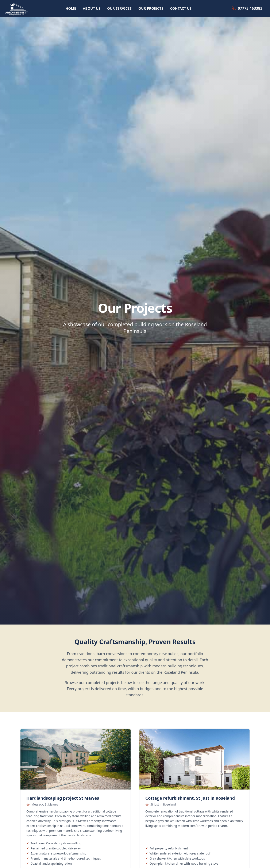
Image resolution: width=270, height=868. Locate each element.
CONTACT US (181, 8)
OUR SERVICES (119, 8)
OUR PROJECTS (151, 8)
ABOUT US (92, 8)
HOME (71, 8)
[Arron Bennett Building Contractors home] (17, 8)
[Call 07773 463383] (247, 8)
